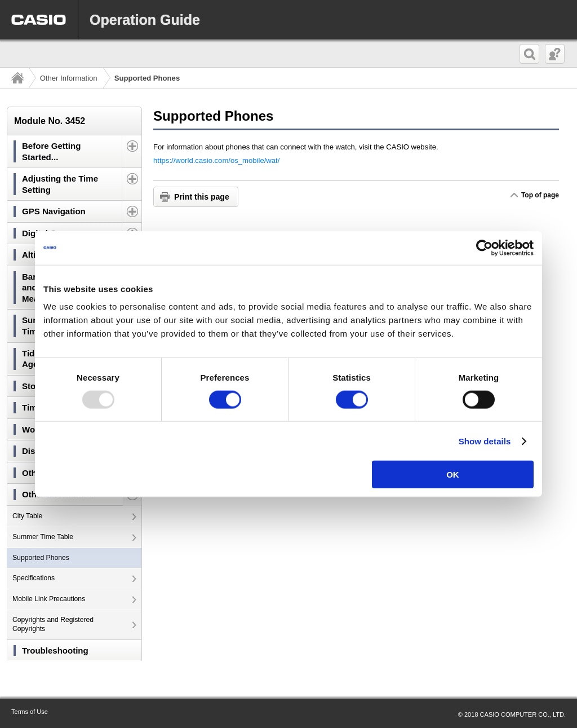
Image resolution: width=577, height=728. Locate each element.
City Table (27, 516)
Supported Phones (41, 558)
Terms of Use (30, 712)
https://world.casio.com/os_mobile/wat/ (216, 160)
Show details (485, 441)
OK (453, 475)
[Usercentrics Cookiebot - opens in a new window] (484, 248)
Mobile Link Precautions (49, 599)
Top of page (540, 195)
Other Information (69, 78)
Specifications (34, 578)
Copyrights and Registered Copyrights (53, 624)
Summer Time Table (43, 537)
